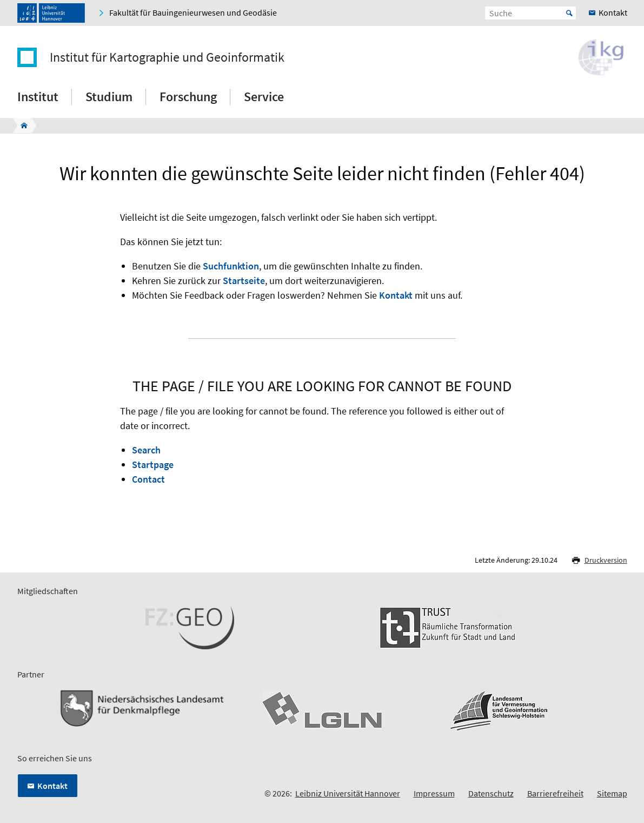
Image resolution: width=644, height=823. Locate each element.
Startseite (244, 281)
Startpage (153, 465)
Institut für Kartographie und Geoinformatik (167, 57)
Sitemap (612, 793)
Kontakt (396, 295)
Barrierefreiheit (555, 793)
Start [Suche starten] (569, 13)
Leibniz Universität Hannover (348, 793)
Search (146, 450)
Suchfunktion (231, 266)
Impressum (434, 793)
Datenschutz (491, 793)
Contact (148, 479)
